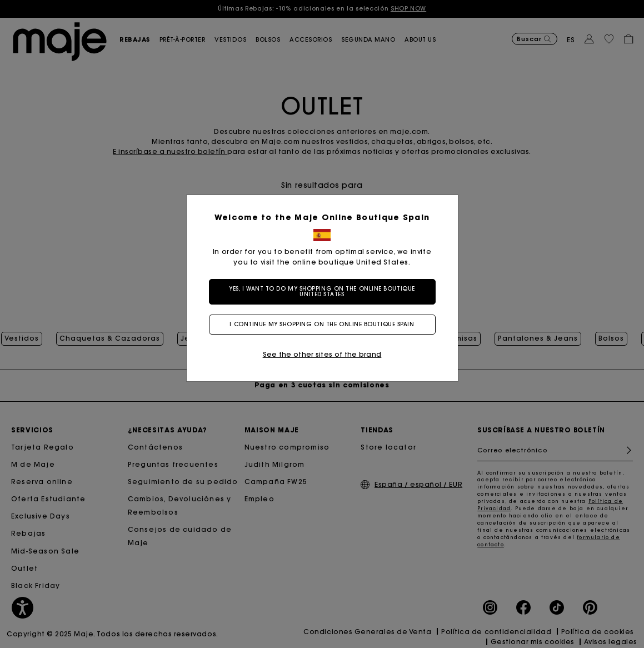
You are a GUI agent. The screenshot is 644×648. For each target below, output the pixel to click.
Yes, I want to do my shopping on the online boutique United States (322, 291)
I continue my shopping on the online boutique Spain (322, 324)
